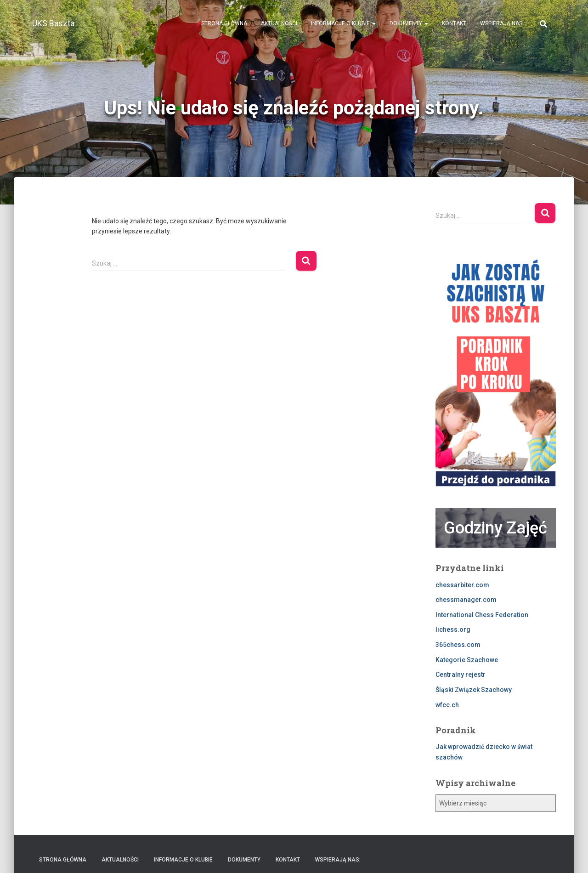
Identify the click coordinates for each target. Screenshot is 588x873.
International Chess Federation (482, 615)
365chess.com (458, 645)
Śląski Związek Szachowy (474, 690)
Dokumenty (409, 23)
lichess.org (453, 629)
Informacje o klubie (343, 23)
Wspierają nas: (502, 23)
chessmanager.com (466, 600)
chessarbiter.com (462, 585)
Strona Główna (224, 23)
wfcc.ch (447, 705)
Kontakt (454, 23)
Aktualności (279, 23)
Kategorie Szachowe (467, 660)
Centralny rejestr (461, 675)
